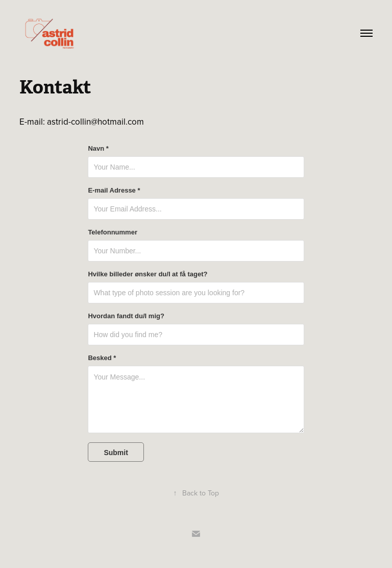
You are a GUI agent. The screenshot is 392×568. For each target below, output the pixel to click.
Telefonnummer (113, 232)
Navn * (98, 149)
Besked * (102, 358)
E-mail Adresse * (114, 191)
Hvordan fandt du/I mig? (126, 316)
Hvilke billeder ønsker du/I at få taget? (148, 274)
